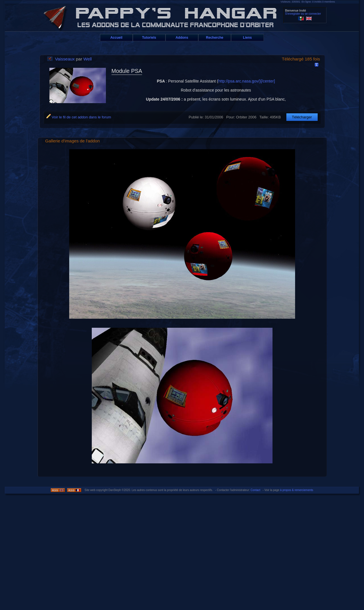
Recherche (214, 38)
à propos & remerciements (297, 490)
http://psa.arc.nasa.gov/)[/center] (247, 81)
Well (88, 59)
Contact (255, 490)
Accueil (116, 38)
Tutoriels (149, 38)
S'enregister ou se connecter (303, 14)
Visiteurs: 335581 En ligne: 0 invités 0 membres (308, 2)
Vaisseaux (65, 59)
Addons (182, 38)
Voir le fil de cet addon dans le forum (79, 117)
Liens (247, 38)
